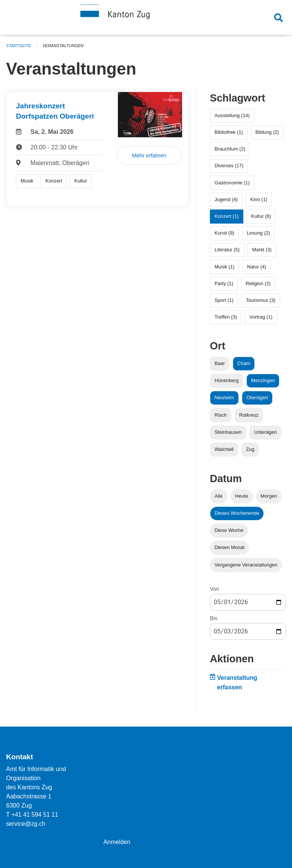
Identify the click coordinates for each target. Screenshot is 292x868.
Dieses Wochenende (237, 513)
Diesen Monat (229, 547)
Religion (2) (258, 283)
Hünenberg (226, 380)
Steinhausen (228, 432)
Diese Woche (229, 530)
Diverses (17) (229, 166)
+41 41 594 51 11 (35, 815)
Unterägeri (265, 432)
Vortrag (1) (261, 317)
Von (214, 589)
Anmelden (117, 842)
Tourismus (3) (261, 300)
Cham (244, 363)
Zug (250, 449)
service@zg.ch (26, 824)
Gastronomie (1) (232, 183)
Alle (218, 496)
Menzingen (263, 380)
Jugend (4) (226, 199)
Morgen (269, 496)
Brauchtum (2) (230, 149)
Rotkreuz (249, 415)
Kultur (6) (261, 216)
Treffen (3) (226, 317)
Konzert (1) (226, 216)
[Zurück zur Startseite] (146, 18)
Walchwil (224, 449)
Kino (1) (259, 199)
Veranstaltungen (64, 46)
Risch (221, 415)
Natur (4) (257, 267)
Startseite (19, 46)
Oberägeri (257, 398)
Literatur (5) (227, 250)
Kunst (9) (224, 233)
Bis (213, 618)
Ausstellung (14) (232, 115)
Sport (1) (224, 300)
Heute (241, 496)
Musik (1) (225, 267)
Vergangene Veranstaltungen (246, 565)
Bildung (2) (267, 132)
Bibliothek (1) (229, 132)
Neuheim (224, 398)
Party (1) (224, 283)
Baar (220, 363)
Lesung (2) (258, 233)
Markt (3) (262, 250)
